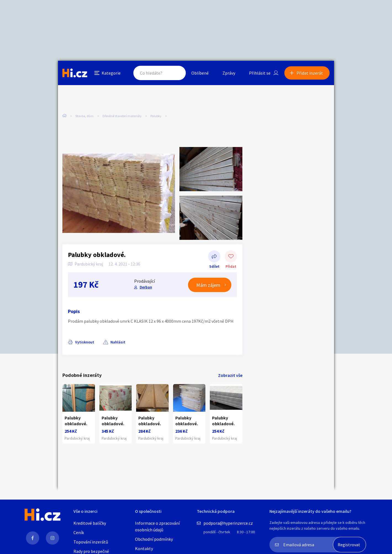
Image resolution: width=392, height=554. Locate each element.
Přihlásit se (260, 73)
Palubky (156, 116)
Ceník (79, 532)
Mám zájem (208, 285)
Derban (146, 287)
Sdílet (214, 257)
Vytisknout (85, 342)
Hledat (176, 73)
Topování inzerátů (91, 542)
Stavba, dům (84, 116)
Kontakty (144, 548)
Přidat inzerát (310, 73)
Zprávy (229, 73)
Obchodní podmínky (154, 539)
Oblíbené (200, 73)
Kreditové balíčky (90, 523)
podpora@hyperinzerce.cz (228, 523)
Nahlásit (118, 342)
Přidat (231, 257)
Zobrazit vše (230, 375)
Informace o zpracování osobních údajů (157, 526)
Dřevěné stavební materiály (122, 116)
